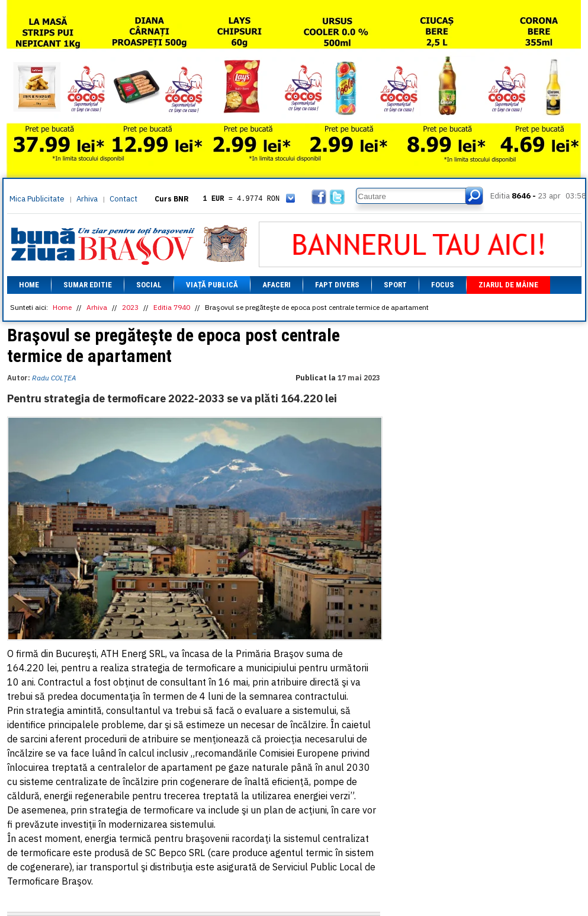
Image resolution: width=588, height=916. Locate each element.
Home (29, 285)
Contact (123, 199)
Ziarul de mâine (508, 285)
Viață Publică (212, 285)
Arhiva (87, 199)
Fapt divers (337, 285)
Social (149, 285)
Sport (395, 285)
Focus (443, 285)
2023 (130, 307)
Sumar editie (88, 285)
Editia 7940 (172, 307)
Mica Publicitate (37, 199)
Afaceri (277, 285)
